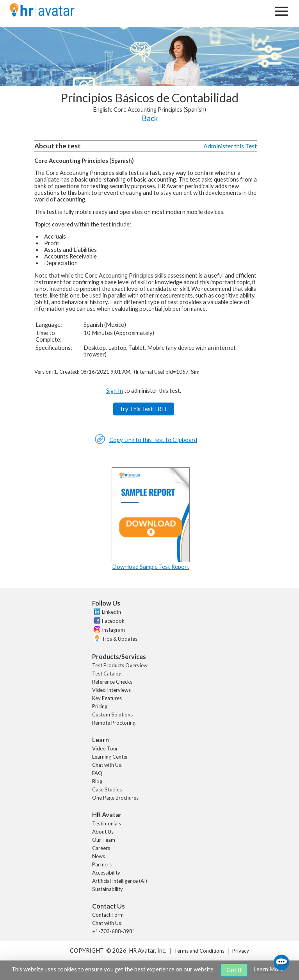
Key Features (107, 698)
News (99, 856)
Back (150, 118)
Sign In (115, 391)
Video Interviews (111, 690)
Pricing (100, 706)
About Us (103, 832)
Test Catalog (107, 674)
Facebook (113, 621)
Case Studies (107, 789)
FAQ (97, 773)
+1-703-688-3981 (114, 931)
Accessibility (106, 873)
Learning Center (110, 757)
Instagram (113, 630)
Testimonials (107, 823)
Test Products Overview (120, 665)
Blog (97, 781)
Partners (102, 864)
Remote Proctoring (114, 723)
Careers (101, 848)
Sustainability (108, 889)
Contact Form (108, 915)
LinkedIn (111, 612)
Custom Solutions (112, 715)
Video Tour (105, 748)
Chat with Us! (108, 765)
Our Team (104, 840)
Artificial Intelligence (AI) (120, 881)
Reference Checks (112, 682)
